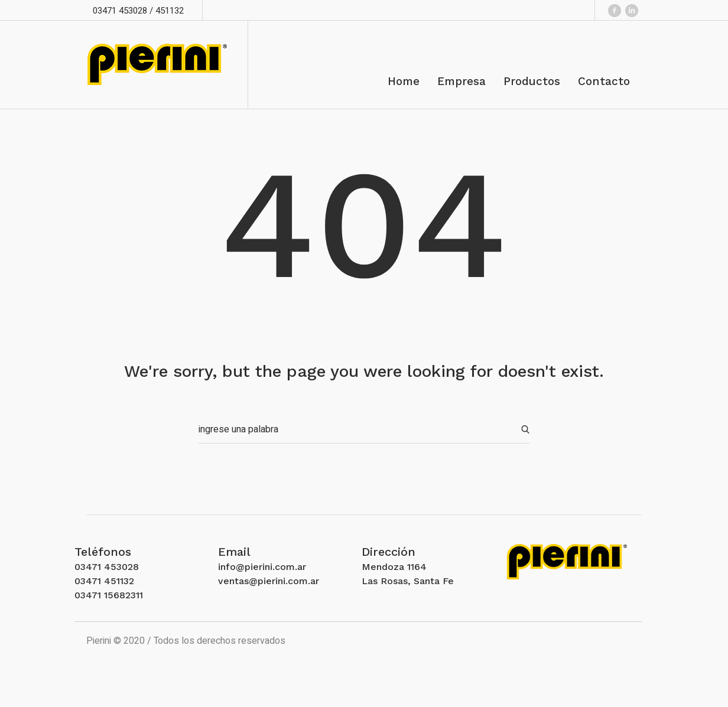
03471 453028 (107, 567)
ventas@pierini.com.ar (269, 581)
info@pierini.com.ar (262, 567)
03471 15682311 (109, 595)
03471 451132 (104, 581)
